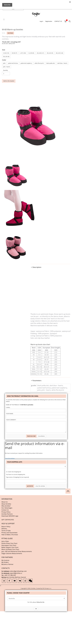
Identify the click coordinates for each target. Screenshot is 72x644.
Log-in (41, 21)
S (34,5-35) (6, 53)
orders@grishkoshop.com (18, 571)
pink (4, 63)
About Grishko (6, 504)
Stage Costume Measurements (12, 553)
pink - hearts (7, 67)
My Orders (5, 562)
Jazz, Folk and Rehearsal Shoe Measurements (17, 551)
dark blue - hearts (62, 63)
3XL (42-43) (50, 53)
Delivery (4, 529)
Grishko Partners (7, 514)
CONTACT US (58, 21)
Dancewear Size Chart (9, 545)
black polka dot (51, 63)
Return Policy (6, 527)
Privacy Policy (6, 512)
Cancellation (41, 436)
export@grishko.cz (16, 573)
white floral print (39, 63)
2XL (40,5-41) (40, 53)
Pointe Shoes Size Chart (9, 543)
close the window (10, 458)
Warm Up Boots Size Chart (10, 549)
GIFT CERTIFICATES (8, 520)
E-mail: (8, 407)
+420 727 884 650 (10, 575)
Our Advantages (7, 508)
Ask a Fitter (5, 541)
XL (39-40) (31, 53)
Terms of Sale (6, 531)
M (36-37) (14, 53)
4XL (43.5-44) (59, 53)
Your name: (10, 414)
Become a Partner (7, 564)
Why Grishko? (6, 506)
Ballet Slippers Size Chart (10, 547)
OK (36, 609)
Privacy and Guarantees (9, 533)
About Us (5, 502)
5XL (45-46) (6, 57)
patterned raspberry (26, 63)
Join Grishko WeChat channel (16, 577)
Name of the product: (13, 405)
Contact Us (5, 510)
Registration (49, 21)
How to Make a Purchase (10, 535)
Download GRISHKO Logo (10, 516)
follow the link (40, 602)
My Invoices (5, 560)
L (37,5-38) (23, 53)
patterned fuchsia (13, 63)
